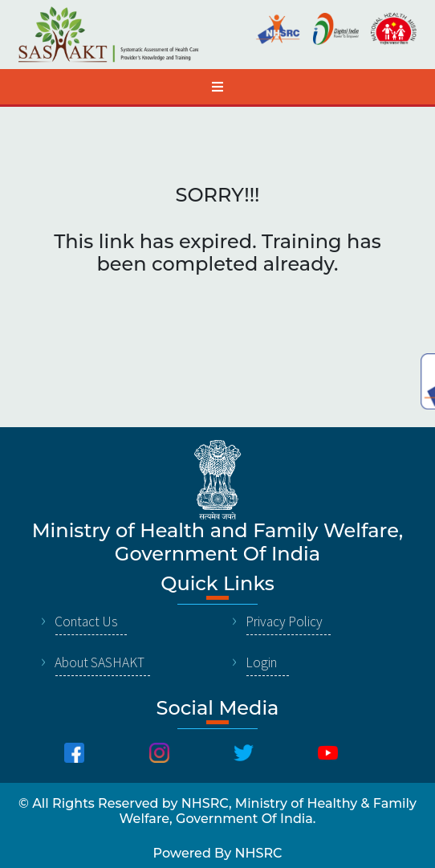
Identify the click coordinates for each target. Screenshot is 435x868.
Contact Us (86, 621)
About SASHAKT (100, 662)
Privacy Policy (284, 621)
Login (261, 662)
